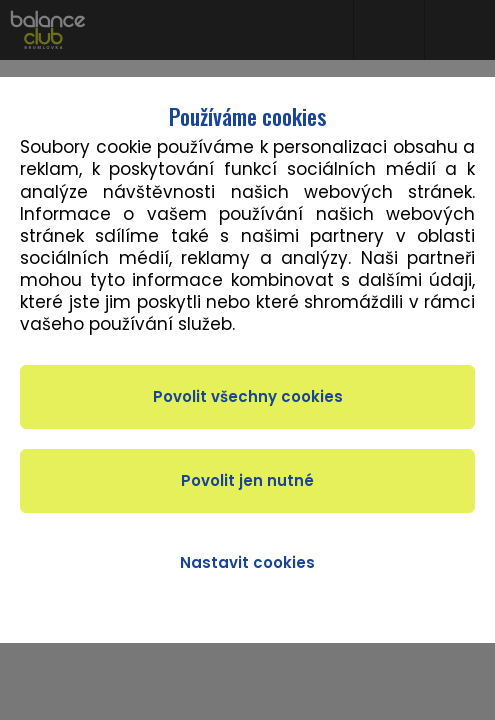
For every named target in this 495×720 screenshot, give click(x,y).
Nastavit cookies (247, 562)
